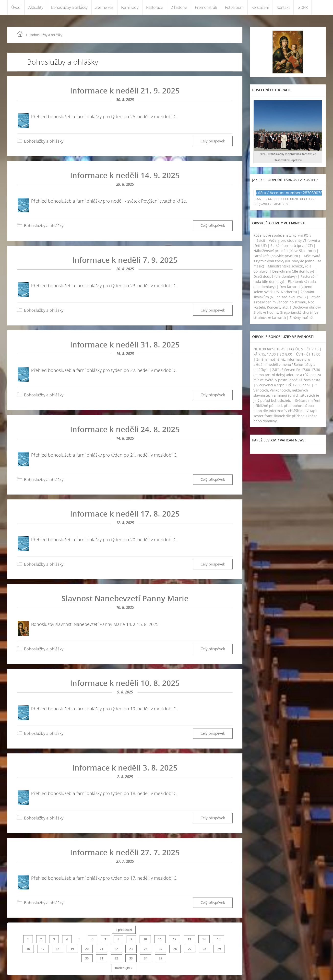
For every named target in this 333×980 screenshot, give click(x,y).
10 (145, 939)
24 (146, 949)
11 (160, 939)
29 (219, 949)
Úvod (16, 7)
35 (160, 958)
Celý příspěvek (213, 141)
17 (43, 949)
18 (58, 949)
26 (175, 949)
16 (28, 949)
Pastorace (155, 7)
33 (131, 958)
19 (72, 949)
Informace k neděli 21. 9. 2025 (125, 91)
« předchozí (124, 930)
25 (160, 949)
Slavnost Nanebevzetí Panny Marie (125, 598)
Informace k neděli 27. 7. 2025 (125, 852)
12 (175, 939)
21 (102, 949)
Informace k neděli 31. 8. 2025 (125, 345)
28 (204, 949)
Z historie (179, 7)
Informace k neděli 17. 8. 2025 (125, 514)
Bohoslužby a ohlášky (69, 7)
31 (102, 958)
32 (116, 958)
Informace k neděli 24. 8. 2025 (125, 429)
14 (204, 939)
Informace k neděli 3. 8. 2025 (125, 768)
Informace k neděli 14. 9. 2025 (125, 175)
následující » (124, 968)
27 (190, 949)
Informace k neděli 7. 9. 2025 (125, 260)
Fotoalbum (234, 7)
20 (87, 949)
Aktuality (36, 7)
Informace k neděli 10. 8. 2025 (125, 683)
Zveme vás (104, 7)
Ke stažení (260, 7)
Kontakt (283, 7)
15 (219, 939)
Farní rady (130, 7)
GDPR (303, 7)
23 (131, 949)
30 (87, 958)
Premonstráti (206, 7)
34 (146, 958)
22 (116, 949)
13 (189, 939)
